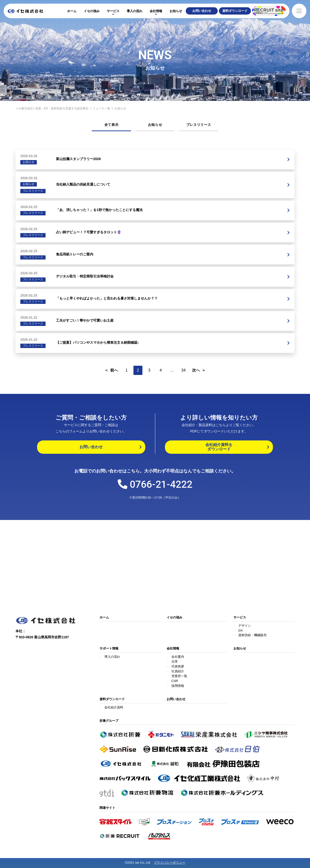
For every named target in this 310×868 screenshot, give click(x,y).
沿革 (175, 661)
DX (240, 630)
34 (184, 370)
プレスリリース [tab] (199, 125)
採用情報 (178, 686)
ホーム (72, 11)
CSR (175, 681)
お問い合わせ (176, 699)
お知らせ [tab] (155, 125)
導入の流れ (135, 11)
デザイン (245, 626)
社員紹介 (178, 671)
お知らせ (176, 11)
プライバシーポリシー (170, 863)
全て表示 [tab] (112, 125)
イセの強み (92, 11)
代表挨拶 (178, 666)
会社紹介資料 (114, 707)
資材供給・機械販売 (252, 635)
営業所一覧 (179, 676)
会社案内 (178, 657)
